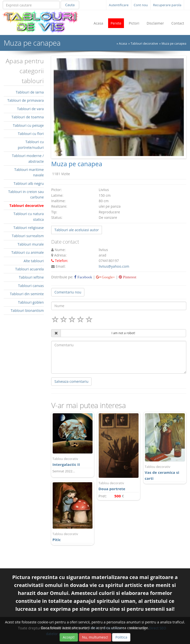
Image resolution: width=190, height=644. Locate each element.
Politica (121, 637)
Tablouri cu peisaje (28, 125)
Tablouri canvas (31, 286)
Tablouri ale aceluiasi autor (77, 230)
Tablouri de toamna (28, 117)
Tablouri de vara (30, 109)
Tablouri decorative (144, 44)
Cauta (70, 5)
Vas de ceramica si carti (165, 472)
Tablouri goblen (31, 302)
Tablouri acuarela (29, 269)
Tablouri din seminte (27, 294)
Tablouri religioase (29, 228)
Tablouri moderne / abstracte (28, 158)
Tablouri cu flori (31, 134)
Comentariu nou (68, 292)
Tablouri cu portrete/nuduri (31, 145)
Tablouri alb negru (29, 183)
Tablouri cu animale (28, 252)
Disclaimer (155, 23)
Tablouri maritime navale (29, 172)
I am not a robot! (123, 333)
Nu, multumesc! (95, 637)
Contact (178, 23)
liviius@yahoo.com (114, 266)
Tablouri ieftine (31, 277)
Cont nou (141, 5)
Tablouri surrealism (28, 236)
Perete (116, 23)
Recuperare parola (167, 5)
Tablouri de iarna (30, 92)
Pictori (134, 23)
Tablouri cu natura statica (29, 216)
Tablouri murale (31, 244)
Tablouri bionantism (27, 310)
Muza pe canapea (174, 44)
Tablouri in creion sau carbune (26, 194)
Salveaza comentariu (71, 381)
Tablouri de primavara (26, 100)
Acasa (98, 23)
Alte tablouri (34, 261)
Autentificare (119, 5)
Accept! (69, 637)
